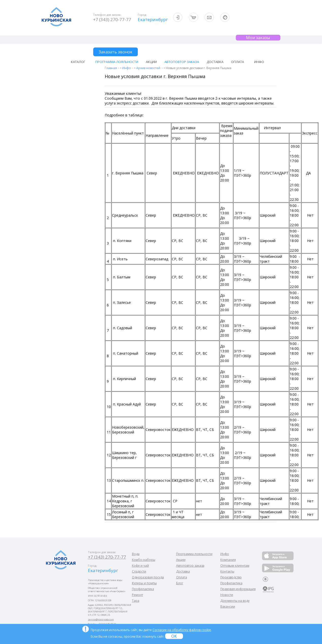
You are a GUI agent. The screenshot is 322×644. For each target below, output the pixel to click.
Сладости (139, 571)
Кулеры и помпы (144, 583)
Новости (227, 595)
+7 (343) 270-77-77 (112, 19)
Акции (151, 62)
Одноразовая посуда (148, 577)
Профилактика (143, 589)
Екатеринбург (152, 19)
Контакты (227, 571)
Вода (136, 554)
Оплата (237, 62)
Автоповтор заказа (182, 62)
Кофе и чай (140, 566)
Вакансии (228, 606)
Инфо (127, 68)
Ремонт (137, 595)
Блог (180, 583)
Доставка (215, 62)
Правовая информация (238, 589)
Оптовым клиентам (235, 566)
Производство (231, 577)
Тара (136, 601)
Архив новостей (149, 68)
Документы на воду (235, 601)
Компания (228, 560)
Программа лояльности (117, 62)
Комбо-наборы (144, 560)
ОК (174, 636)
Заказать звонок (116, 52)
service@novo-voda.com (101, 619)
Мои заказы (258, 38)
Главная (111, 68)
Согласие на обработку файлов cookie (182, 630)
